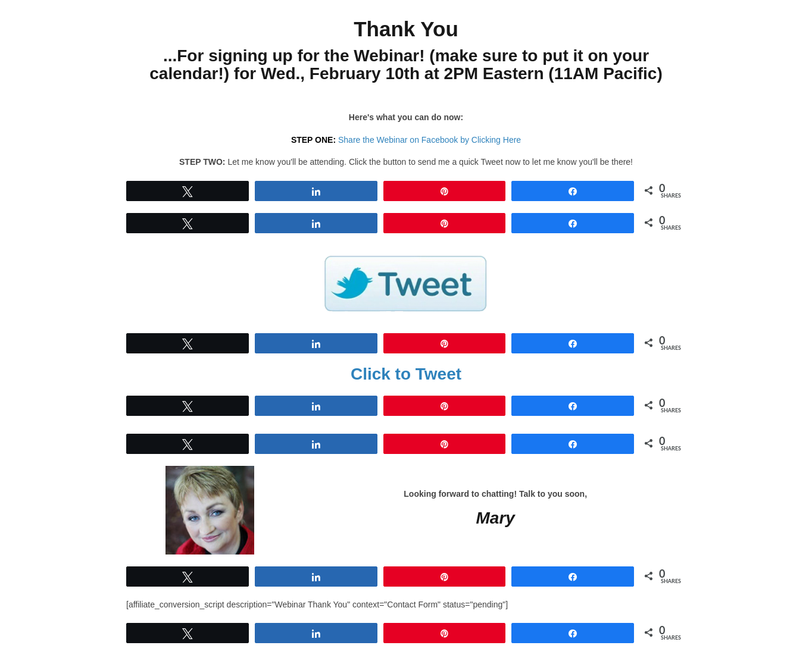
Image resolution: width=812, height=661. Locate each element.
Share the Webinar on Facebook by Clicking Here (430, 140)
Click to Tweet (406, 374)
